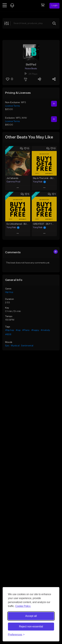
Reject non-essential (31, 626)
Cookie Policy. (23, 606)
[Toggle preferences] (16, 635)
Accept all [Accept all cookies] (31, 616)
